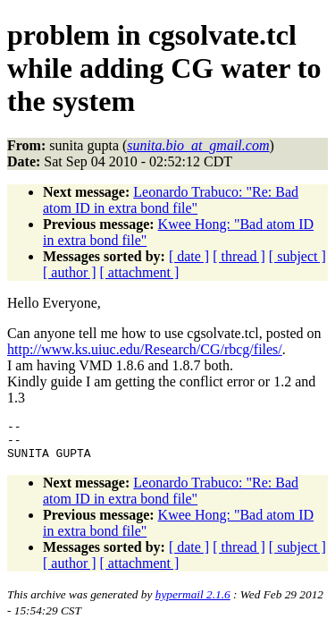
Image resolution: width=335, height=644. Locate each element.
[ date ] (189, 256)
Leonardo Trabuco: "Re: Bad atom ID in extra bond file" (171, 200)
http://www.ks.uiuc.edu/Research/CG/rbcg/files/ (145, 349)
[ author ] (70, 272)
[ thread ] (239, 256)
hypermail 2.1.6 (193, 602)
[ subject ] (297, 256)
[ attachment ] (140, 272)
